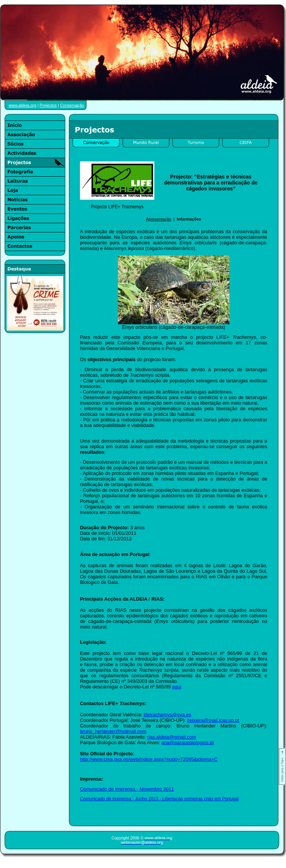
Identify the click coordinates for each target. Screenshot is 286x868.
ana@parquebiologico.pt (188, 742)
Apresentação (158, 219)
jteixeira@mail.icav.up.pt (213, 720)
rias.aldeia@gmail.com (172, 737)
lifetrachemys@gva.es (167, 715)
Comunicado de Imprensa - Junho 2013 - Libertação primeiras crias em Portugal (159, 799)
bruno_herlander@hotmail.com (113, 731)
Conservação (72, 105)
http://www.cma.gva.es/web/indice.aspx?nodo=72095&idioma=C (149, 759)
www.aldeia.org (23, 105)
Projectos (48, 105)
